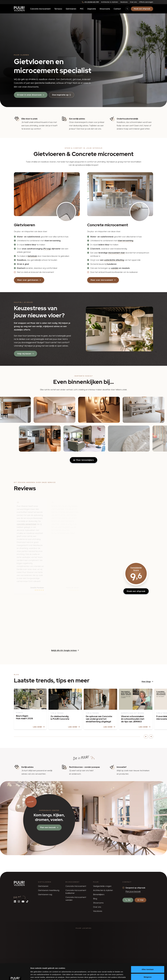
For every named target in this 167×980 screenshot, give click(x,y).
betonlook (32, 256)
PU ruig (47, 249)
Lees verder (39, 727)
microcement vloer (117, 253)
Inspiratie (92, 9)
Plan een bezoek (49, 827)
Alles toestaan (148, 955)
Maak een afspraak (142, 9)
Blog (95, 899)
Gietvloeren (71, 9)
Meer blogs (147, 682)
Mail (140, 900)
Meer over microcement (103, 280)
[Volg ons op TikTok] (27, 902)
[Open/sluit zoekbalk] (127, 9)
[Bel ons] (90, 2)
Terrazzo (58, 9)
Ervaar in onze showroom (31, 95)
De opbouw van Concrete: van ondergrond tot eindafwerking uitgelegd (99, 719)
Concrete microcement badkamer (76, 892)
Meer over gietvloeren (29, 280)
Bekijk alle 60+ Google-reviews (65, 650)
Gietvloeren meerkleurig (49, 890)
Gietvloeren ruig (45, 894)
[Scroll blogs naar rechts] (151, 737)
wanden (115, 268)
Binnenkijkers (99, 894)
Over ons (133, 2)
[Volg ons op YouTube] (23, 902)
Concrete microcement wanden (76, 899)
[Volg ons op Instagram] (19, 902)
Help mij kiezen (26, 354)
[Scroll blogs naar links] (146, 737)
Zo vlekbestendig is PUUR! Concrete (60, 718)
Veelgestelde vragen (102, 886)
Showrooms (105, 9)
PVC (82, 9)
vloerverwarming (125, 241)
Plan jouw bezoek (133, 891)
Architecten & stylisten (110, 2)
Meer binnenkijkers (83, 460)
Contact (117, 9)
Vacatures (124, 2)
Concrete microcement (40, 9)
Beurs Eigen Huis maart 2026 (24, 717)
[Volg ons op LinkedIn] (15, 902)
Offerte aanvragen (146, 2)
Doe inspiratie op (62, 95)
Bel (128, 900)
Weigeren (148, 963)
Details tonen (125, 975)
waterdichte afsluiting (114, 260)
